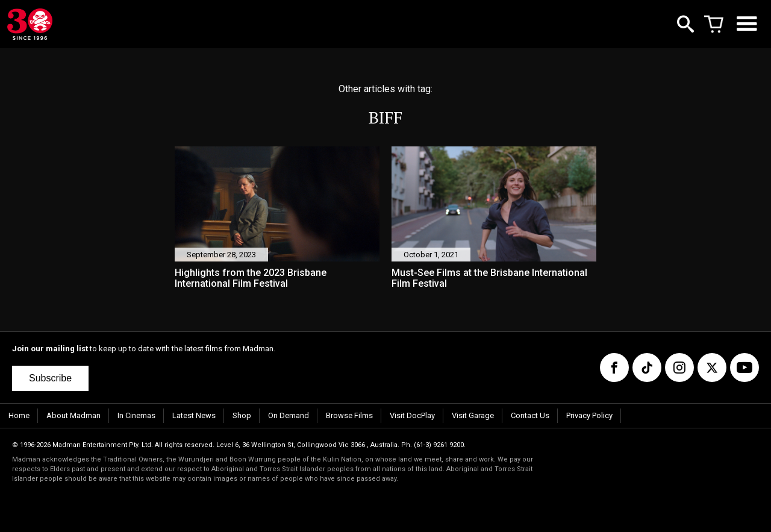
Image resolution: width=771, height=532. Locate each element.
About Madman (73, 415)
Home (19, 415)
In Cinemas (136, 415)
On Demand (289, 415)
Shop (242, 415)
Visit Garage (473, 415)
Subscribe (50, 378)
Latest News (194, 415)
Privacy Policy (589, 415)
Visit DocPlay (412, 415)
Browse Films (349, 415)
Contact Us (530, 415)
